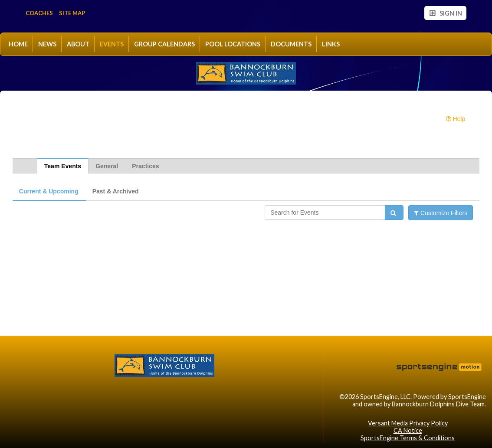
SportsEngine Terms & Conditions (408, 438)
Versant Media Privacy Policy (408, 423)
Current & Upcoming (49, 191)
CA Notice (408, 430)
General (107, 166)
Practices (145, 166)
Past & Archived (116, 191)
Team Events (63, 166)
